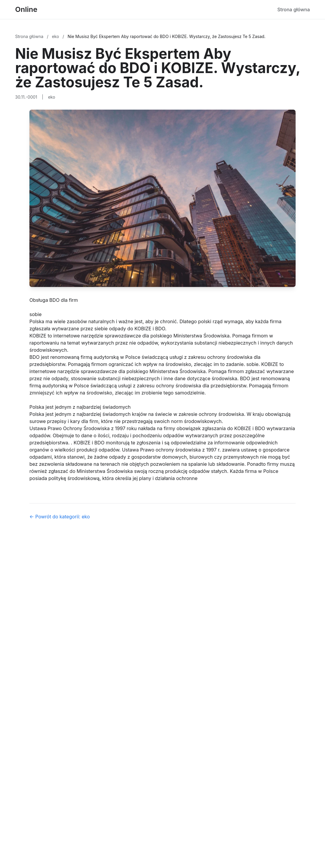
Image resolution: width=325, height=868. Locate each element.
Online (26, 9)
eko (56, 36)
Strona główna (294, 10)
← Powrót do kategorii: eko (60, 517)
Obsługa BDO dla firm (54, 300)
